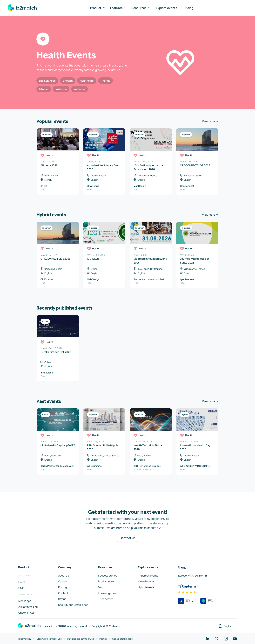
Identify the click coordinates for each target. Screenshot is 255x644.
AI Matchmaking (28, 607)
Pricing (188, 8)
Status (62, 599)
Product (98, 8)
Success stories (107, 576)
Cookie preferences (122, 639)
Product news (106, 581)
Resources (141, 8)
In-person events (148, 576)
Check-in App (26, 613)
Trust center (105, 599)
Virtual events (146, 581)
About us (64, 576)
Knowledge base (108, 593)
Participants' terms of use (81, 639)
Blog (101, 587)
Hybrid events (146, 587)
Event (22, 582)
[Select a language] (228, 626)
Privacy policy (24, 639)
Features (118, 8)
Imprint (103, 639)
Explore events (167, 8)
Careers (63, 581)
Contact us (127, 538)
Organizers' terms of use (49, 639)
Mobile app (25, 601)
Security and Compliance (73, 605)
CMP (21, 588)
